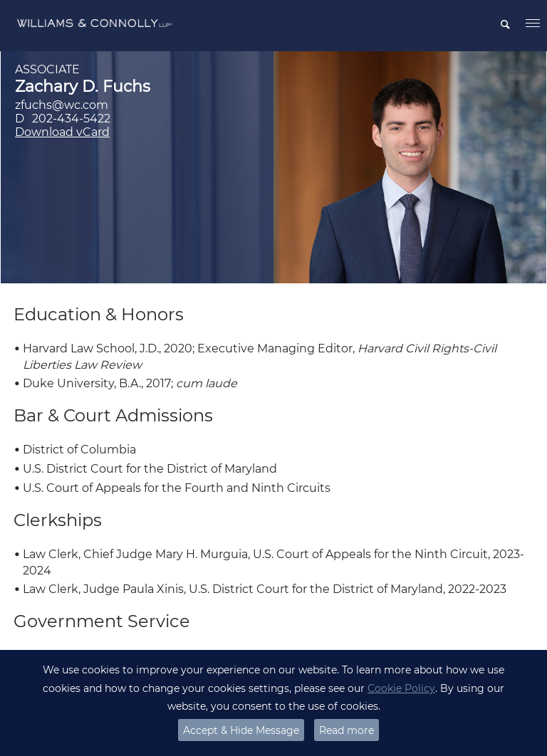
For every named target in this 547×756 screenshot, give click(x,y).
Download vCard (62, 132)
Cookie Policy (401, 688)
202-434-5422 (71, 119)
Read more (347, 730)
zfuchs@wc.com (62, 105)
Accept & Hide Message (241, 730)
